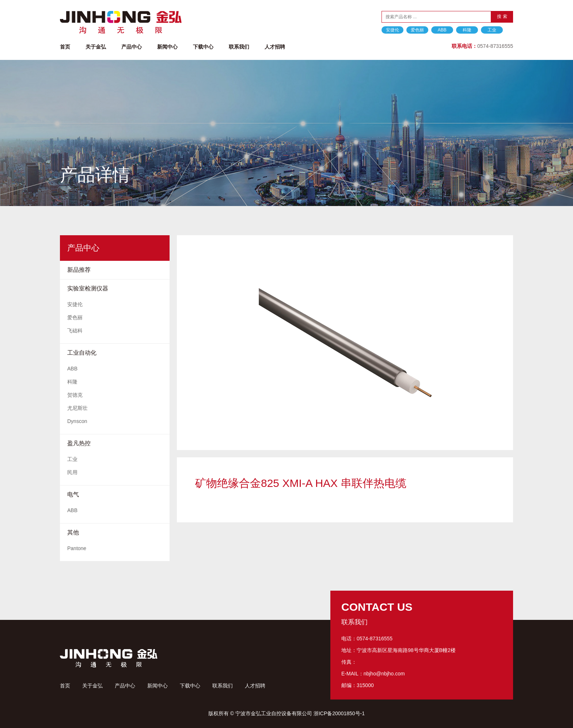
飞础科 (75, 331)
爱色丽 (417, 30)
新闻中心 (167, 47)
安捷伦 (392, 30)
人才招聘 (275, 47)
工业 (492, 30)
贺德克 (75, 395)
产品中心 (132, 47)
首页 (65, 47)
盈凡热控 (79, 443)
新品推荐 (79, 270)
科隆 (467, 30)
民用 (72, 472)
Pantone (77, 548)
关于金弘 (96, 47)
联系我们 (239, 47)
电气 (73, 494)
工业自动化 (82, 353)
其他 (73, 532)
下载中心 (203, 47)
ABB (442, 30)
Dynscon (77, 421)
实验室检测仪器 (88, 288)
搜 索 (502, 16)
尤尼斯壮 (77, 408)
